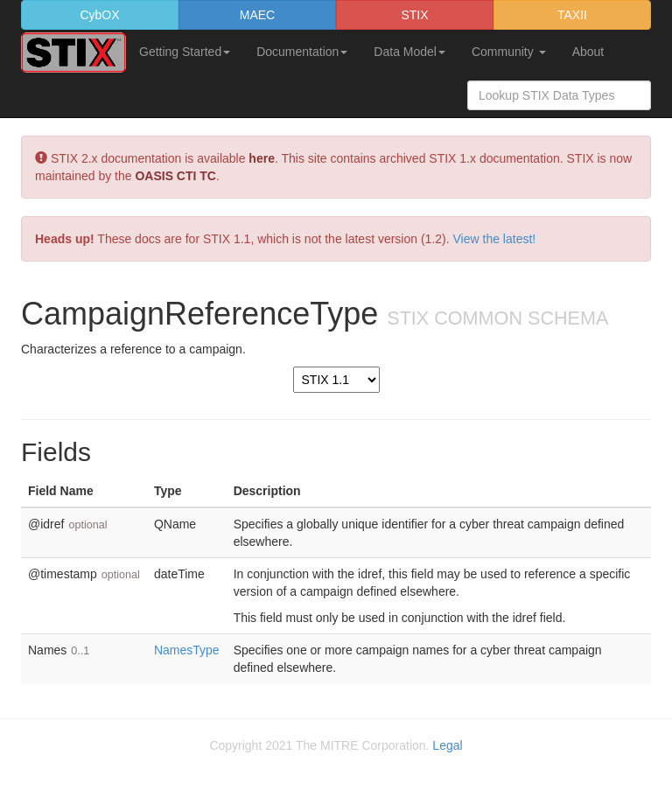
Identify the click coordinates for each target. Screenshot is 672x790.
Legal (447, 745)
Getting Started (185, 52)
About (588, 52)
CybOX (99, 15)
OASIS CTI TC (175, 176)
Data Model (409, 52)
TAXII (572, 15)
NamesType (187, 650)
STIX (414, 15)
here (262, 158)
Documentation (302, 52)
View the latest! (495, 239)
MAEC (257, 15)
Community (509, 52)
